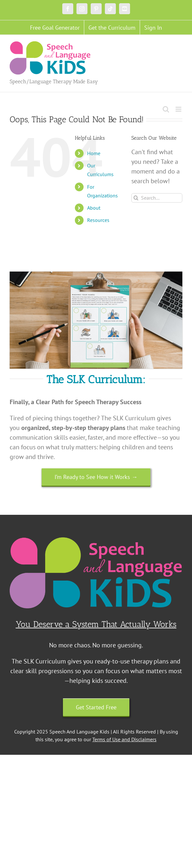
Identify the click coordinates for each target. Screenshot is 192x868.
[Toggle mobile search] (166, 109)
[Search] (136, 198)
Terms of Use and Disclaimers (124, 739)
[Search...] (157, 198)
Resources (98, 220)
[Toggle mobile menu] (179, 109)
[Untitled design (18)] (96, 275)
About (94, 208)
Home (94, 153)
